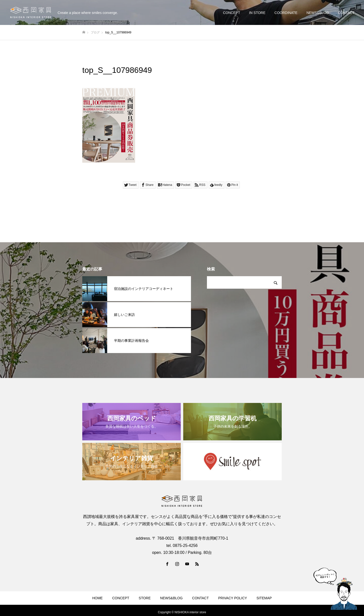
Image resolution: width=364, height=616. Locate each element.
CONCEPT (231, 13)
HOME (97, 598)
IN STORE (257, 13)
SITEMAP (264, 598)
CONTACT (346, 13)
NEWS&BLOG (318, 13)
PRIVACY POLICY (232, 598)
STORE (145, 598)
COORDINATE (286, 13)
